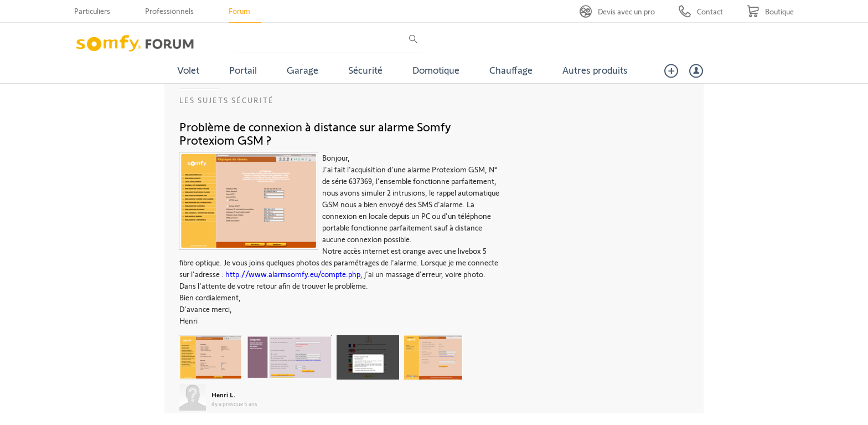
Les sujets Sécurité (227, 100)
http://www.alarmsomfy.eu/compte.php (293, 274)
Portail (243, 70)
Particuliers (92, 11)
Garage (303, 70)
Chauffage (511, 70)
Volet (188, 70)
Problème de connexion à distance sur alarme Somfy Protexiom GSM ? (315, 133)
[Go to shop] (770, 11)
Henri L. (223, 395)
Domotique (436, 70)
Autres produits (595, 70)
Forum (239, 11)
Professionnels (169, 11)
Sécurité (365, 70)
